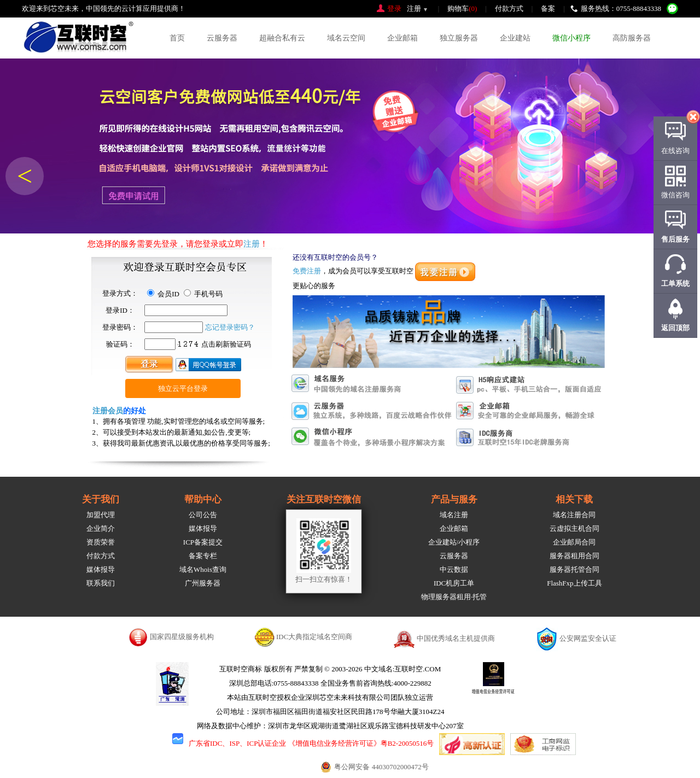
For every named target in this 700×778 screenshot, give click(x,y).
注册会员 (108, 411)
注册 (414, 8)
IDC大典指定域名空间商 (314, 637)
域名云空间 (346, 38)
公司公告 (203, 515)
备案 (548, 8)
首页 (177, 38)
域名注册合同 (574, 515)
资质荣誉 (101, 542)
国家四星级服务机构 (182, 637)
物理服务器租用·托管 (454, 597)
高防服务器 (632, 38)
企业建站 (515, 38)
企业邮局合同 (574, 542)
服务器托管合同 (574, 569)
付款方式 (509, 8)
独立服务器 (459, 38)
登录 (394, 8)
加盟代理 (101, 515)
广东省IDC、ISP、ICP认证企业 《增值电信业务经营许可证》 (285, 743)
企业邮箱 (402, 38)
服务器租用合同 (574, 556)
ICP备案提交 (203, 542)
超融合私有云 (282, 38)
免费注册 (307, 271)
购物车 (462, 8)
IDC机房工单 (454, 583)
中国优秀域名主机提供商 (456, 638)
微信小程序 (571, 38)
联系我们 (101, 583)
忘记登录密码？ (230, 327)
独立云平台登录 (183, 388)
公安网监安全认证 (588, 638)
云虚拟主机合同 (574, 528)
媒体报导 (101, 569)
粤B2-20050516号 (407, 743)
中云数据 (454, 569)
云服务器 (222, 38)
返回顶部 (675, 328)
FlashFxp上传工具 (574, 583)
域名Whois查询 (203, 569)
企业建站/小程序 (454, 542)
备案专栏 (203, 556)
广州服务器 (203, 583)
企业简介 (101, 528)
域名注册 (454, 515)
